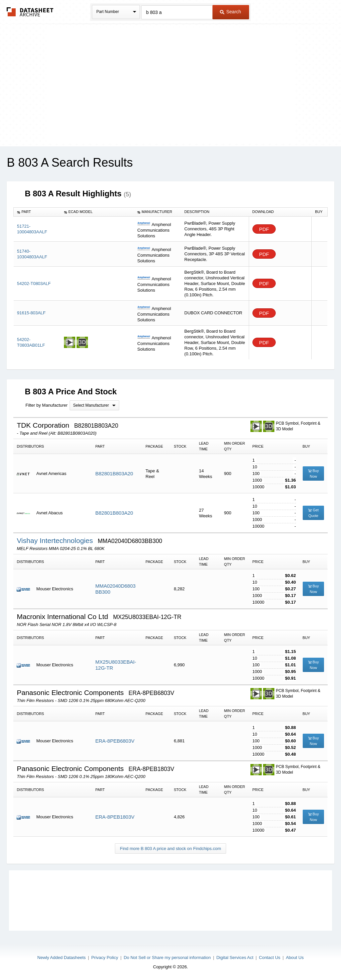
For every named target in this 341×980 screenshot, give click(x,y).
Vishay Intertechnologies (56, 540)
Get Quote (313, 513)
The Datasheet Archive (30, 12)
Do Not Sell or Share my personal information (167, 957)
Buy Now (314, 473)
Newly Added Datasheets (61, 957)
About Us (295, 957)
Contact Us (270, 957)
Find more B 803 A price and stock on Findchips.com (170, 848)
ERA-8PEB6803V (115, 741)
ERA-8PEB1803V (115, 817)
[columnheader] (37, 212)
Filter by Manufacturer (46, 405)
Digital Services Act (235, 957)
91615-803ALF (31, 313)
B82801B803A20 (114, 473)
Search (230, 12)
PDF (264, 229)
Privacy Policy (105, 957)
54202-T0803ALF (34, 283)
